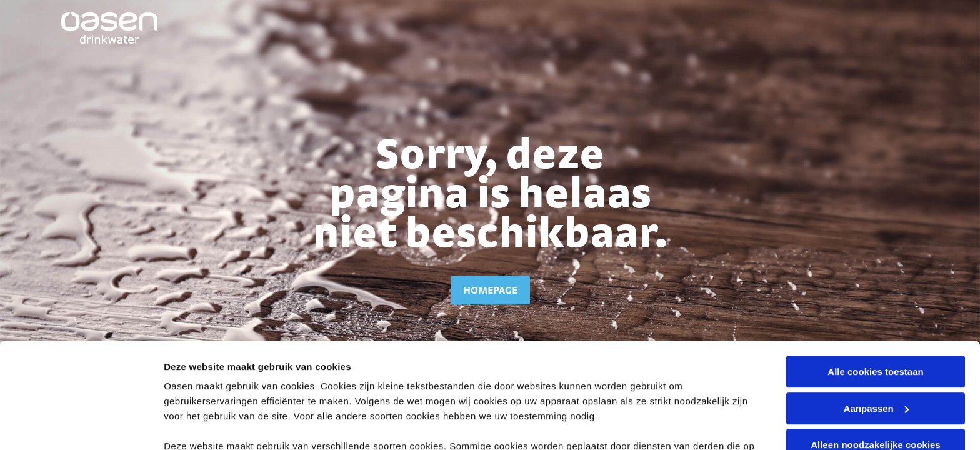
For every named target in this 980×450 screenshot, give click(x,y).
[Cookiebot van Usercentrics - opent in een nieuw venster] (81, 426)
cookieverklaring (400, 362)
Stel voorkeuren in (205, 425)
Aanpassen (876, 310)
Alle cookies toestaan (875, 273)
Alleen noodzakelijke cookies (876, 346)
